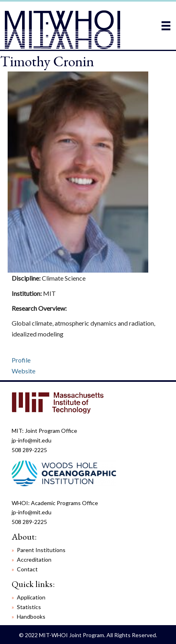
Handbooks (31, 616)
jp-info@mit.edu (32, 440)
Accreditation (34, 559)
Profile (21, 360)
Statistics (29, 607)
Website (24, 371)
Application (31, 597)
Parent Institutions (41, 550)
